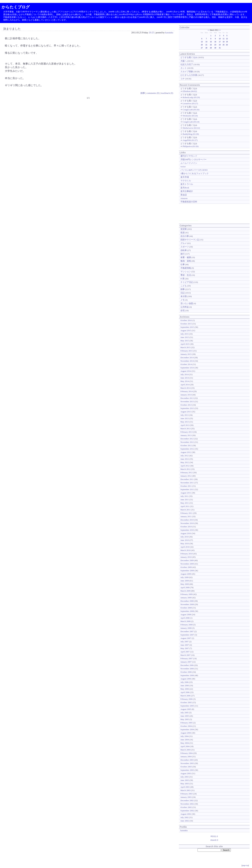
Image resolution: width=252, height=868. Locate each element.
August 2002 (186, 814)
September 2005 (187, 706)
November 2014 (187, 361)
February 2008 (187, 625)
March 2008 (186, 621)
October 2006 (186, 672)
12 (227, 39)
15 (211, 42)
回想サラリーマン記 (190, 240)
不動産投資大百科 (189, 202)
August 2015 (186, 330)
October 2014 (186, 364)
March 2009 (186, 591)
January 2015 (186, 354)
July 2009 (185, 577)
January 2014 (186, 395)
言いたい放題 (187, 303)
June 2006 (185, 685)
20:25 (151, 33)
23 (215, 45)
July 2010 (185, 537)
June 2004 (185, 740)
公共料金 (185, 307)
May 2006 (185, 689)
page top (245, 866)
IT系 (182, 279)
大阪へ (184, 61)
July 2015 (185, 334)
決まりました (12, 29)
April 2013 (185, 425)
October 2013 (186, 405)
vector (183, 167)
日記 (183, 293)
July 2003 (185, 777)
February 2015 (187, 351)
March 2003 (186, 790)
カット (184, 68)
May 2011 (185, 503)
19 (227, 42)
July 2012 (185, 456)
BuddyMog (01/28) (191, 134)
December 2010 (187, 520)
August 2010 (186, 533)
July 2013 (185, 415)
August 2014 (186, 371)
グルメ (184, 243)
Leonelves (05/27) (190, 103)
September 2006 (187, 675)
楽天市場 (185, 177)
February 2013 (187, 432)
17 (220, 42)
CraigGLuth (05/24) (191, 122)
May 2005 (185, 719)
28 (206, 48)
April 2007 (185, 652)
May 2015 (185, 341)
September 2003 (187, 770)
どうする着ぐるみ (189, 57)
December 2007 (187, 631)
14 (206, 42)
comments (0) (153, 93)
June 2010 (185, 540)
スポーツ (185, 247)
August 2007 (186, 638)
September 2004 (187, 729)
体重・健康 (186, 257)
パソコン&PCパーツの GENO (194, 170)
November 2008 (187, 604)
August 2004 (186, 733)
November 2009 (187, 564)
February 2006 (187, 699)
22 (211, 45)
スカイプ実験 (187, 72)
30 (215, 48)
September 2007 (187, 635)
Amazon (184, 198)
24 (220, 45)
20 (202, 45)
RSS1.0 (214, 836)
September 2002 (187, 811)
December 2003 (187, 760)
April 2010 (185, 547)
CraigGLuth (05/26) (191, 110)
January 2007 (186, 662)
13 (202, 42)
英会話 (184, 195)
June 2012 (185, 459)
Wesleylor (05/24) (190, 116)
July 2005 (185, 713)
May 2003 (185, 784)
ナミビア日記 (187, 282)
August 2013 (186, 412)
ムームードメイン (189, 163)
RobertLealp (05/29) (191, 97)
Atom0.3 (214, 840)
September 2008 (187, 611)
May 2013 (185, 422)
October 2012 (186, 445)
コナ (183, 79)
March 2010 (186, 550)
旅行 (183, 254)
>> (220, 30)
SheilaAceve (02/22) (191, 128)
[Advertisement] (189, 213)
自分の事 (185, 236)
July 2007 (185, 642)
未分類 (184, 296)
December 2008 (187, 601)
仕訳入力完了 (187, 64)
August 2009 (186, 574)
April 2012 (185, 466)
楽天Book (185, 188)
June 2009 (185, 581)
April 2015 (185, 344)
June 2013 (185, 418)
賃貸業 (184, 229)
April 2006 (185, 692)
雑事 (143, 93)
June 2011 (185, 500)
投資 (183, 233)
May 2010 (185, 543)
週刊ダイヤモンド (189, 156)
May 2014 (185, 381)
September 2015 (187, 327)
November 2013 (187, 401)
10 (220, 39)
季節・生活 (186, 275)
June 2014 (185, 378)
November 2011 (187, 483)
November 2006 (187, 669)
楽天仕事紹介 (187, 191)
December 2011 (187, 479)
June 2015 (185, 337)
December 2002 (187, 800)
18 (223, 42)
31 (220, 48)
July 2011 (184, 496)
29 (211, 48)
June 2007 (185, 645)
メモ (183, 300)
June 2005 (185, 716)
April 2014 (185, 385)
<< (209, 30)
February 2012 (187, 472)
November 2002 (187, 804)
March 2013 (186, 429)
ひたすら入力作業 (189, 75)
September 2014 (187, 368)
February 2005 (187, 723)
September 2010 (187, 530)
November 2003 (187, 763)
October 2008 (186, 608)
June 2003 (185, 780)
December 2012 (187, 439)
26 (227, 45)
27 (202, 48)
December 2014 (187, 358)
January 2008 (186, 628)
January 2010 (186, 557)
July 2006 (185, 682)
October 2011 (186, 486)
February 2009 (187, 594)
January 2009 (186, 598)
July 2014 (185, 374)
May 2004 (185, 743)
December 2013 (187, 398)
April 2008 (185, 618)
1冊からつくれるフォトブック (195, 173)
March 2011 (185, 510)
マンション (186, 272)
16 (215, 42)
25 (223, 45)
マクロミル (186, 181)
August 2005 (186, 709)
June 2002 (185, 821)
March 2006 (186, 696)
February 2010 (187, 554)
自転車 (184, 250)
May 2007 (185, 648)
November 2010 (187, 523)
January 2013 (186, 435)
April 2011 (185, 506)
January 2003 (186, 797)
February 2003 (187, 794)
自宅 (183, 311)
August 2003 (186, 773)
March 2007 (186, 655)
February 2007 (187, 658)
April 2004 (185, 746)
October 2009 (186, 567)
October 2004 (186, 726)
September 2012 (187, 449)
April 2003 (185, 787)
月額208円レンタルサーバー (194, 159)
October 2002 (186, 807)
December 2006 (187, 665)
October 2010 (186, 527)
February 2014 (187, 391)
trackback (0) (167, 93)
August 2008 (186, 614)
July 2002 (185, 817)
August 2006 (186, 679)
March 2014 (186, 388)
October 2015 (186, 324)
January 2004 (186, 757)
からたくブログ (16, 7)
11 (223, 39)
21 (206, 45)
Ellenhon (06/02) (190, 91)
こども (184, 286)
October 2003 (186, 767)
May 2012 (185, 462)
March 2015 (186, 347)
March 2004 (186, 750)
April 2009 (185, 587)
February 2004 (187, 753)
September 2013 (187, 408)
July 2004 (185, 736)
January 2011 (186, 516)
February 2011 (187, 513)
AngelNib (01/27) (190, 140)
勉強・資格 (186, 261)
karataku (169, 33)
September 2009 (187, 571)
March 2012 (186, 469)
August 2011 (186, 493)
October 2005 (186, 702)
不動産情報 (186, 268)
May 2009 (185, 584)
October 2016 (186, 320)
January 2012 (186, 476)
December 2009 (187, 560)
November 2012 (187, 442)
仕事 (183, 264)
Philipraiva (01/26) (191, 146)
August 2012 (186, 452)
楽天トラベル (187, 184)
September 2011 (187, 489)
